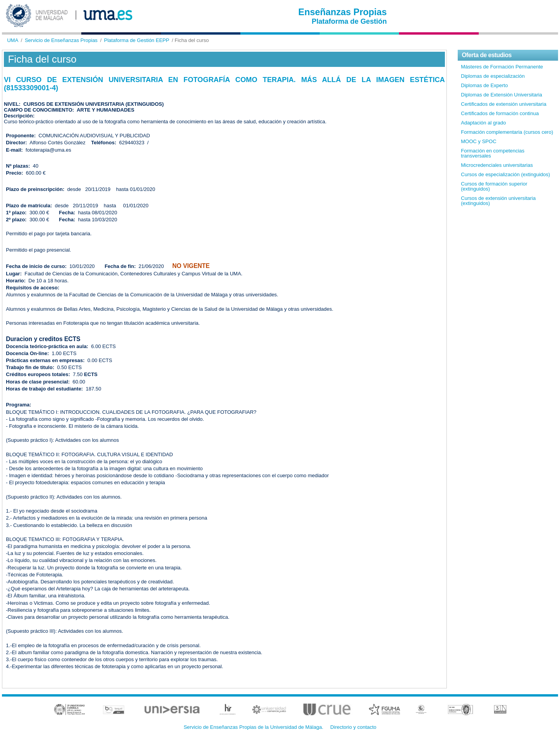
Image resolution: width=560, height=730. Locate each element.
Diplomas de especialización (493, 76)
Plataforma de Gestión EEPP (137, 40)
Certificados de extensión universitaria (504, 104)
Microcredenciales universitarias (497, 165)
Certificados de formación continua (500, 113)
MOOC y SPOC (479, 141)
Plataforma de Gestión (349, 21)
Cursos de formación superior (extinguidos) (494, 186)
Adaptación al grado (483, 123)
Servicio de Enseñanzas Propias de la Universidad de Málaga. (253, 727)
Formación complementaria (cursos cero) (507, 132)
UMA (13, 40)
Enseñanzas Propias (343, 12)
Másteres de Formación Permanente (502, 67)
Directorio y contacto (353, 727)
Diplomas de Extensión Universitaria (501, 95)
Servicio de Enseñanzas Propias (61, 40)
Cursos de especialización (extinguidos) (505, 174)
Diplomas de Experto (484, 85)
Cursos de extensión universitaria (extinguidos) (498, 201)
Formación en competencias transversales (493, 153)
